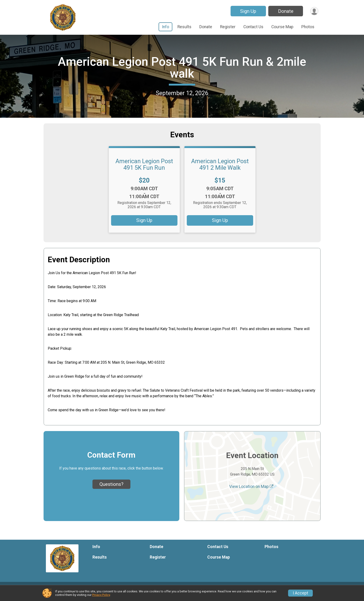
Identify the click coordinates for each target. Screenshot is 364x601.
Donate (285, 11)
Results (184, 27)
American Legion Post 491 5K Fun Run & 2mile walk (182, 70)
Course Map (282, 27)
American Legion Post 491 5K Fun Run (144, 170)
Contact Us (253, 27)
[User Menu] (314, 11)
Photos (308, 27)
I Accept (300, 593)
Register (228, 27)
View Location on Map (251, 492)
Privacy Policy (101, 595)
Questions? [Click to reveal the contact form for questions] (111, 490)
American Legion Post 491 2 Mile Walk (220, 170)
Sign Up (248, 11)
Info (165, 27)
